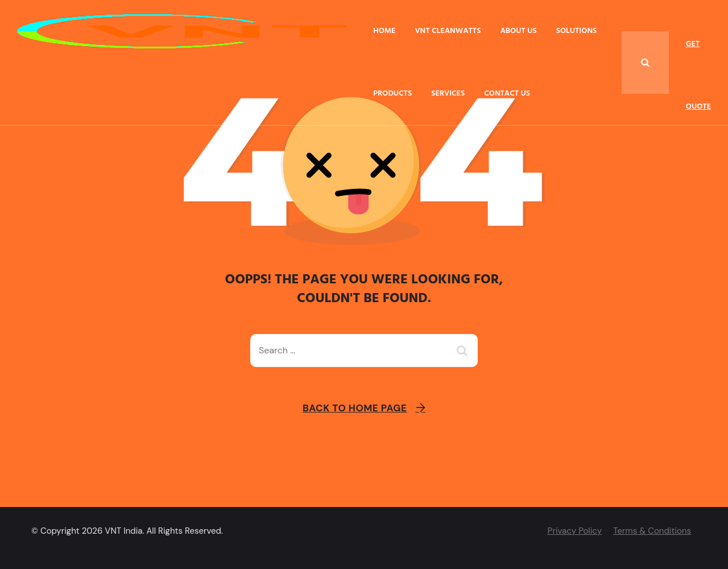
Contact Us (507, 94)
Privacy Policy (575, 531)
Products (392, 94)
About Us (518, 31)
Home (384, 31)
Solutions (577, 31)
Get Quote (698, 57)
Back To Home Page (355, 408)
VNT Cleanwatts (448, 31)
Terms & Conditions (652, 531)
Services (448, 94)
